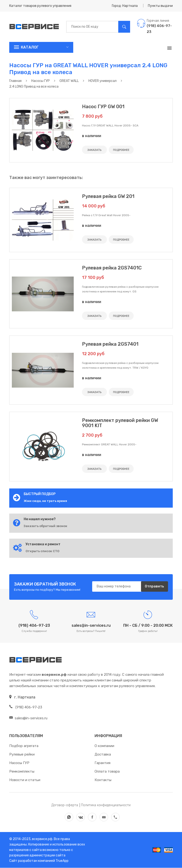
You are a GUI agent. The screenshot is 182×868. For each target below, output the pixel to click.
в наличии (92, 136)
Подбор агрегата (24, 746)
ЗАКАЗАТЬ (94, 150)
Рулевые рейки (22, 755)
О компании (104, 746)
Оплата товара (107, 772)
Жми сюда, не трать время (45, 501)
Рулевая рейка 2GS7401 (110, 344)
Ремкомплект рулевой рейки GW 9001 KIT (120, 423)
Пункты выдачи (160, 6)
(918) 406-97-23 (26, 707)
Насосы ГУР (19, 763)
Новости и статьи (25, 780)
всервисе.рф (42, 839)
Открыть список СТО (42, 551)
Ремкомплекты (22, 772)
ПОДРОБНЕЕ (121, 150)
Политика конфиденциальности (106, 805)
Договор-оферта (65, 805)
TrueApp (62, 861)
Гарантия (102, 763)
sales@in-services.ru (28, 718)
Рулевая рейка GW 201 (108, 196)
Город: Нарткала (125, 6)
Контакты (103, 780)
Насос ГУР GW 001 (103, 107)
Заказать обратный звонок (45, 526)
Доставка (103, 755)
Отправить (154, 587)
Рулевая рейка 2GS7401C (112, 268)
